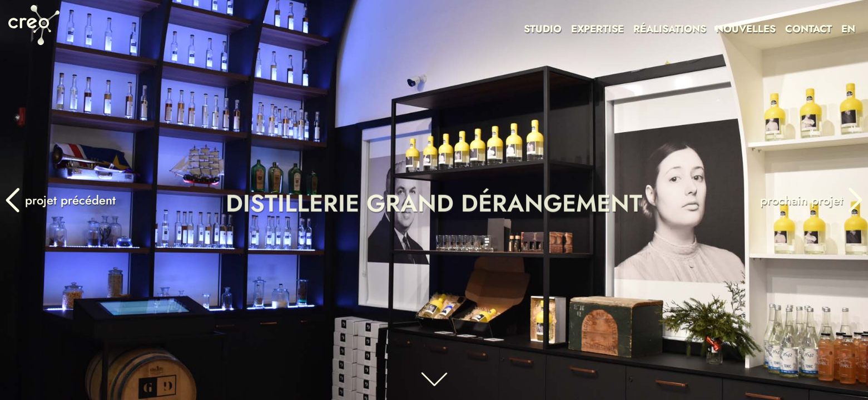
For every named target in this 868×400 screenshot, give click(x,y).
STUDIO (543, 29)
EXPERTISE (597, 29)
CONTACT (809, 29)
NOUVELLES (746, 29)
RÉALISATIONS (670, 29)
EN (848, 29)
